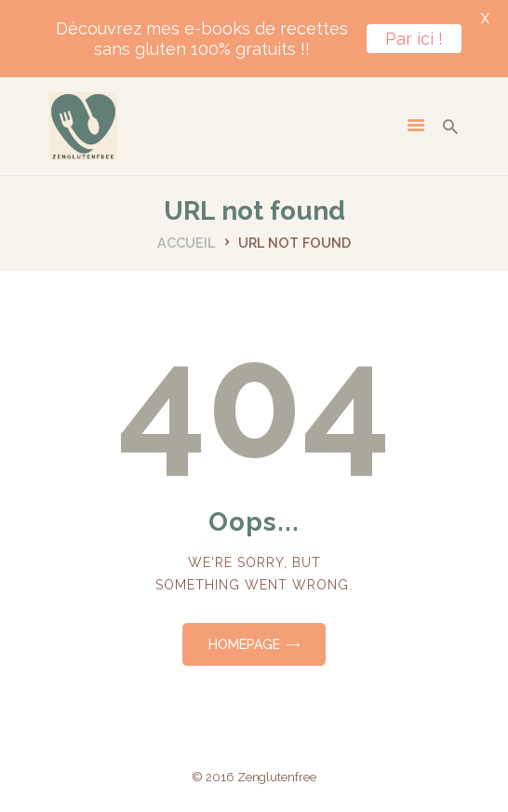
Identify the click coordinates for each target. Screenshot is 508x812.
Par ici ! (414, 39)
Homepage (244, 644)
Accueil (186, 243)
